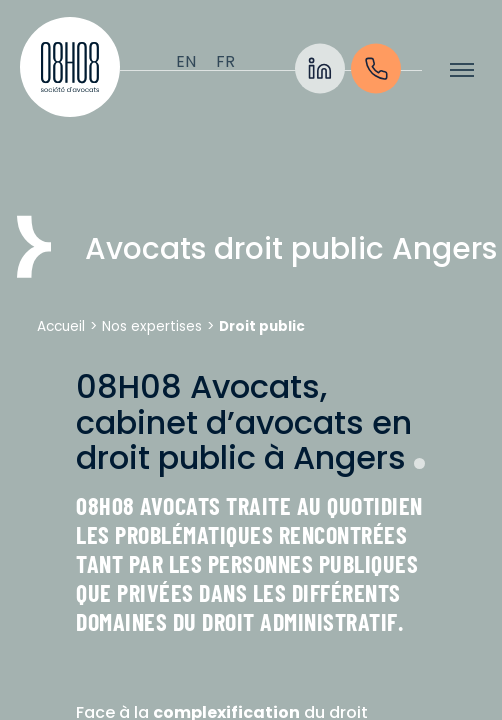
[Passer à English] (186, 62)
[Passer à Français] (225, 62)
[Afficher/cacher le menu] (462, 70)
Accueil (61, 326)
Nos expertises (152, 326)
